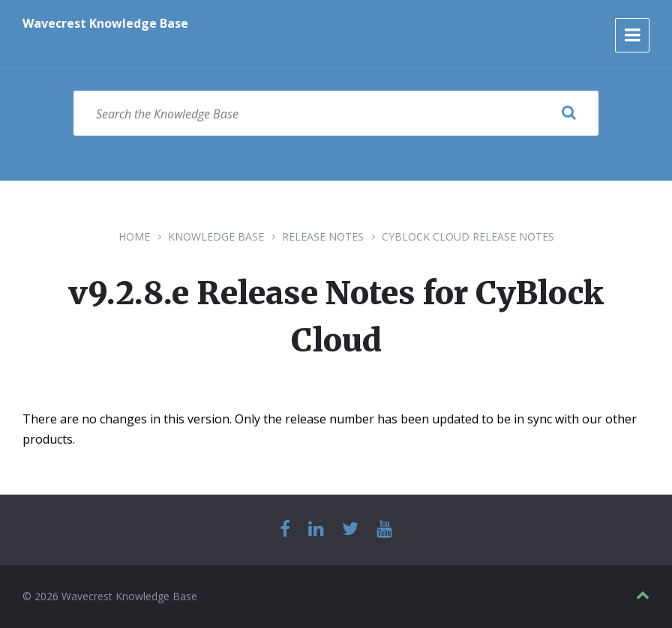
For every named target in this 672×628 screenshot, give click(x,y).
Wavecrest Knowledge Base (105, 23)
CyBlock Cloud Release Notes (468, 236)
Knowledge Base (216, 236)
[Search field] (336, 113)
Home (134, 236)
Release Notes (323, 236)
